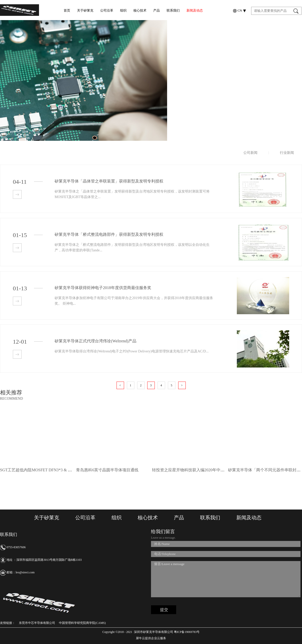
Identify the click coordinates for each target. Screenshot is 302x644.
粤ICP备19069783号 (186, 632)
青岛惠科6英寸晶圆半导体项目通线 (107, 470)
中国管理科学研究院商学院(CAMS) (82, 623)
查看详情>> (17, 194)
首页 (67, 10)
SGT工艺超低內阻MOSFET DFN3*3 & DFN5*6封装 (45, 470)
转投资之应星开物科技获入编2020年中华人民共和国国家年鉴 (206, 470)
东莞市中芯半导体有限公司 (37, 623)
